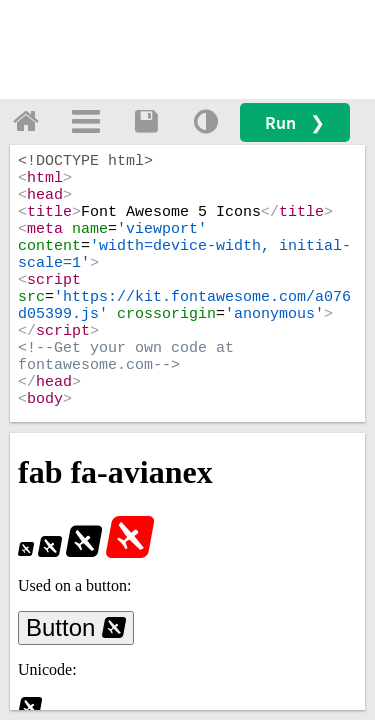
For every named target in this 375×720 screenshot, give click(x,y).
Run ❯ (295, 122)
